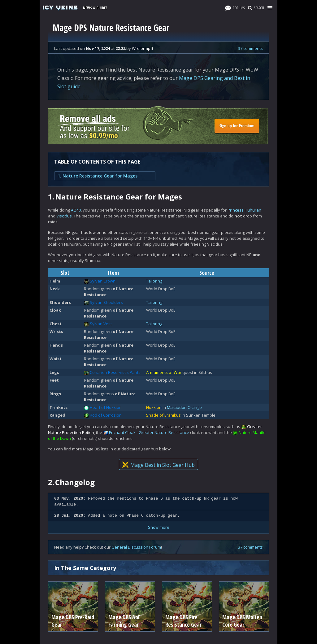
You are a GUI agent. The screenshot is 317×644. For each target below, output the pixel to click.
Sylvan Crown (103, 281)
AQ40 (76, 210)
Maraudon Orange (184, 407)
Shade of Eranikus (163, 415)
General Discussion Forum (136, 547)
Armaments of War (164, 372)
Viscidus (64, 216)
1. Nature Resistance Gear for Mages (98, 176)
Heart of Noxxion (106, 407)
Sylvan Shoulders (106, 302)
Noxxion (154, 407)
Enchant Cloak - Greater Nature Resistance (149, 432)
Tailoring (154, 281)
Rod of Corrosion (106, 415)
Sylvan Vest (101, 324)
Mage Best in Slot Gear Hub (158, 465)
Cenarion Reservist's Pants (115, 372)
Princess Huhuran (244, 210)
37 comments (250, 48)
